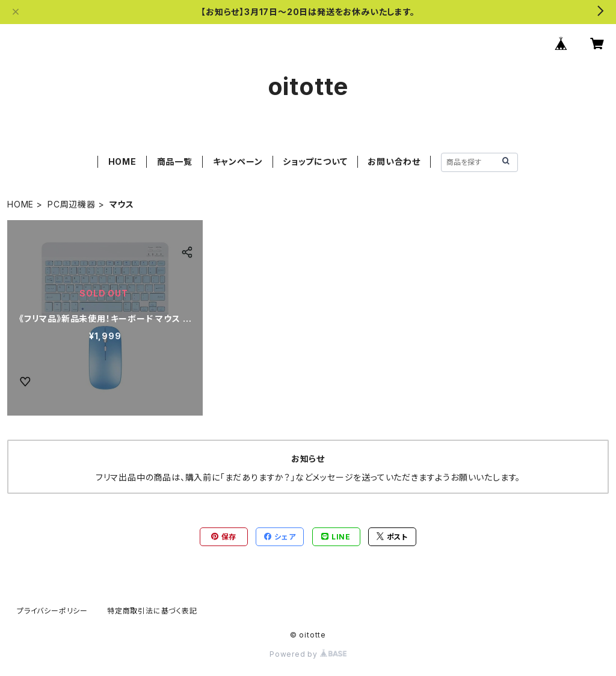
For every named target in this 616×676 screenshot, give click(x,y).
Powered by (308, 654)
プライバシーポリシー (52, 611)
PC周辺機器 (72, 204)
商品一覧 (175, 161)
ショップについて (315, 161)
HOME (122, 161)
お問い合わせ (394, 161)
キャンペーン (238, 161)
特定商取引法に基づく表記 (152, 611)
